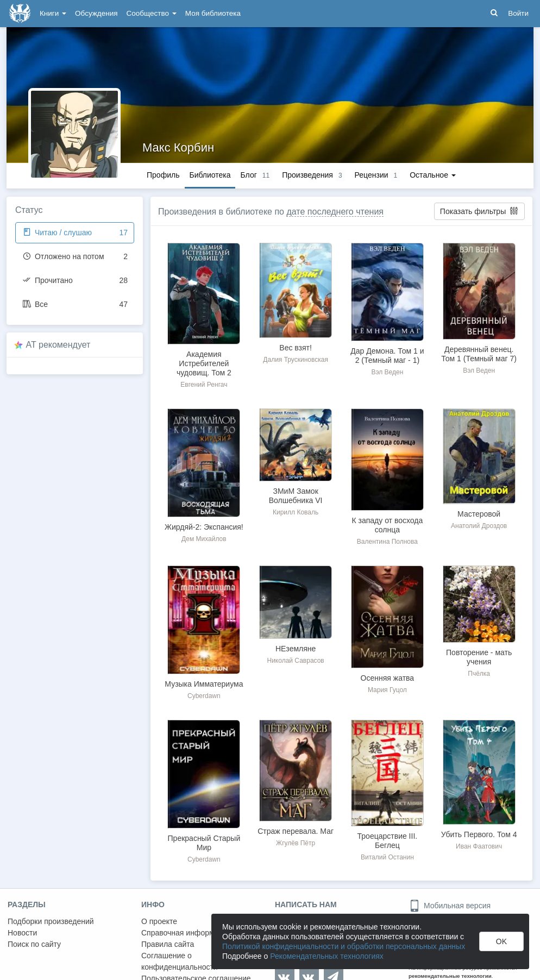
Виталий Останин (387, 857)
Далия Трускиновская (296, 360)
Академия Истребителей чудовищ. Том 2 (204, 363)
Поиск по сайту (34, 944)
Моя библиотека (213, 13)
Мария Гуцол (387, 690)
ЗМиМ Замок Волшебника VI (296, 496)
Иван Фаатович (479, 846)
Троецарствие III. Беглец (388, 841)
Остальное (433, 175)
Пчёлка (479, 674)
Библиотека (210, 175)
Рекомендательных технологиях (327, 956)
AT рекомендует (58, 345)
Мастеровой (479, 514)
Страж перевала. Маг (296, 831)
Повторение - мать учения (479, 657)
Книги (53, 13)
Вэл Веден (387, 372)
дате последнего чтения (335, 212)
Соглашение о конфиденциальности (180, 961)
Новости (22, 933)
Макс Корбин (178, 147)
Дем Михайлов (204, 539)
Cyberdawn (204, 696)
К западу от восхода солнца (387, 525)
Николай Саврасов (295, 661)
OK (501, 941)
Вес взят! (296, 348)
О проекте (159, 921)
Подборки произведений (51, 921)
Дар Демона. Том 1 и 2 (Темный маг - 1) (387, 356)
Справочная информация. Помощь (203, 933)
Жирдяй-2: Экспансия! (204, 527)
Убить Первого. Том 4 (479, 834)
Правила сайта (168, 944)
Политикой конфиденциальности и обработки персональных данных (344, 946)
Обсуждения (96, 13)
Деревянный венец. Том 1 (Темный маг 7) (479, 354)
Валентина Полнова (387, 542)
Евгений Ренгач (204, 385)
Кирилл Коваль (296, 512)
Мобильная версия (450, 906)
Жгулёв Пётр (296, 843)
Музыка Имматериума (204, 684)
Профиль (163, 175)
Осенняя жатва (388, 678)
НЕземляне (296, 649)
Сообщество (152, 13)
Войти (518, 13)
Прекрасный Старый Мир (204, 843)
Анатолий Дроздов (479, 526)
